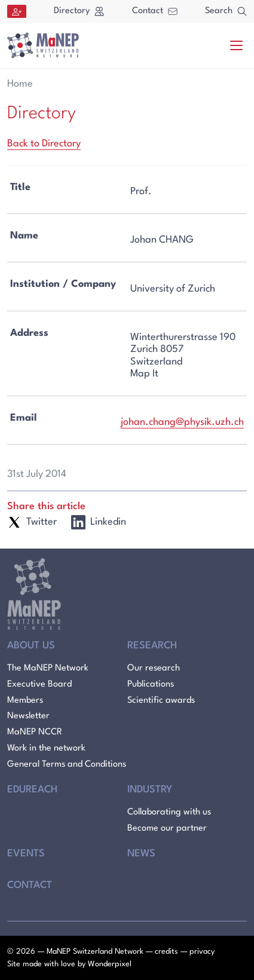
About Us (31, 646)
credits (166, 952)
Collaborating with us (169, 812)
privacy (202, 952)
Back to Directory (44, 144)
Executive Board (39, 685)
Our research (154, 668)
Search (226, 11)
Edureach (32, 790)
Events (26, 854)
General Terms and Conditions (67, 765)
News (141, 854)
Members (25, 701)
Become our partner (167, 829)
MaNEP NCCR (35, 732)
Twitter (32, 522)
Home (20, 84)
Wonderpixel (110, 964)
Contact (155, 11)
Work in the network (46, 748)
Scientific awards (161, 701)
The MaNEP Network (48, 668)
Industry (150, 790)
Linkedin (99, 522)
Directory (79, 11)
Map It (144, 374)
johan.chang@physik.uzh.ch (182, 422)
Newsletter (28, 716)
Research (152, 646)
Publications (151, 685)
